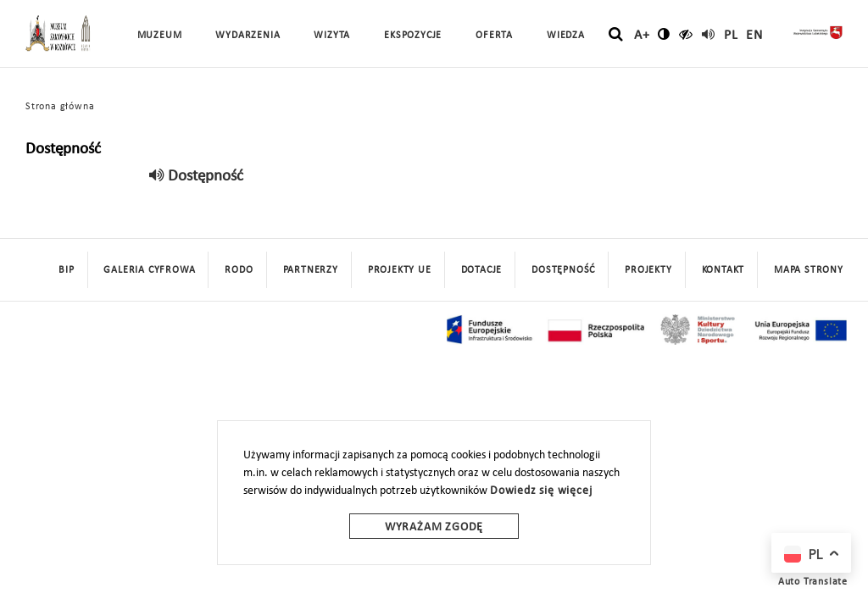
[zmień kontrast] (664, 34)
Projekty (648, 270)
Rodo (239, 270)
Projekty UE (400, 270)
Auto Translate (813, 582)
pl (731, 36)
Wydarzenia (248, 36)
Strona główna (60, 107)
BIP (66, 270)
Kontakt (723, 270)
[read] (709, 34)
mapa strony (809, 270)
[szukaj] (616, 35)
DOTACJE (482, 270)
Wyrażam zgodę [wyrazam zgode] (434, 527)
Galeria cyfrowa (149, 270)
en (754, 36)
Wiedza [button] (566, 36)
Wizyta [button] (332, 36)
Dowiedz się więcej (541, 491)
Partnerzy (311, 270)
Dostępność (563, 270)
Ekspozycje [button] (413, 36)
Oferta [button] (494, 36)
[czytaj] (686, 34)
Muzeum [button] (160, 36)
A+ (642, 36)
